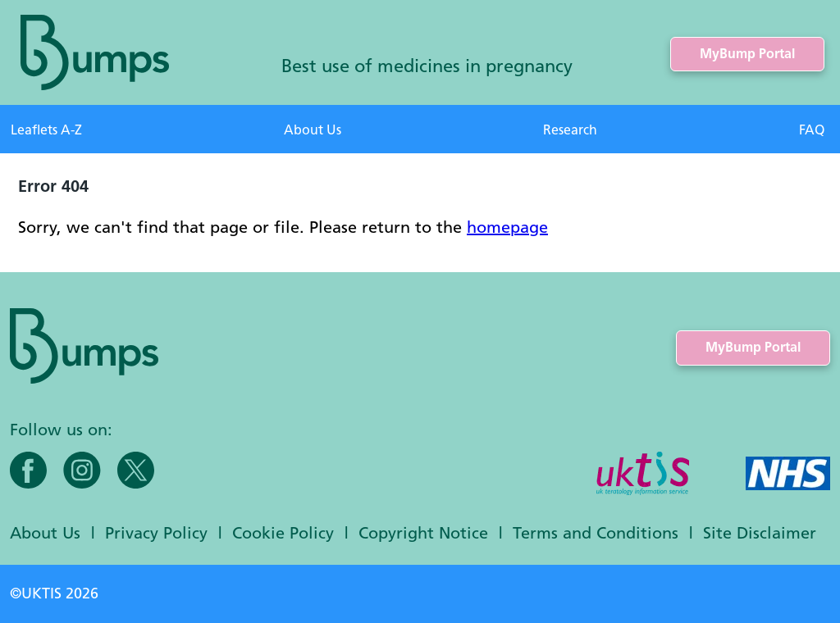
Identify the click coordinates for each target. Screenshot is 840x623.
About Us (313, 130)
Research (570, 130)
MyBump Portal (747, 54)
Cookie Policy (283, 532)
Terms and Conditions (596, 532)
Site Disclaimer (760, 532)
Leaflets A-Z (46, 130)
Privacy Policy (156, 532)
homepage (507, 227)
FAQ (812, 130)
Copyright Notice (423, 532)
